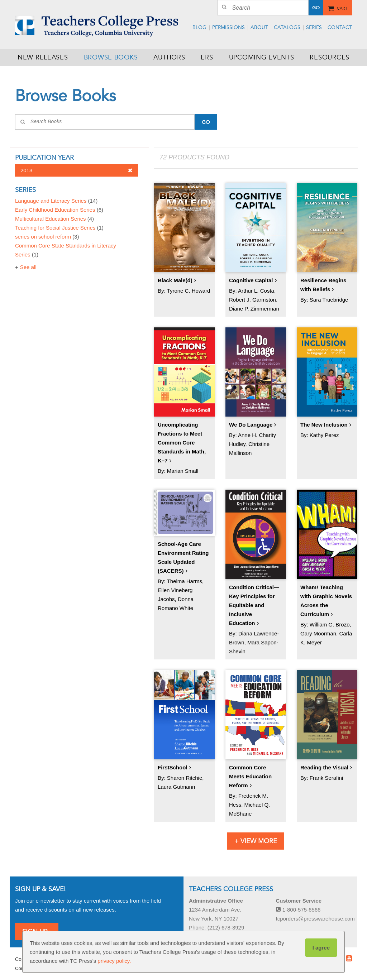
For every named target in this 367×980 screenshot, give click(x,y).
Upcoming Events (262, 57)
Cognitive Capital (251, 280)
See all (28, 267)
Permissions (228, 27)
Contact (340, 27)
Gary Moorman (318, 633)
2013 (77, 170)
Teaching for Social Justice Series (59, 228)
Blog (199, 27)
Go (316, 8)
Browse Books (111, 57)
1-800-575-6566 (298, 910)
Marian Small (183, 471)
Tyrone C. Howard (189, 291)
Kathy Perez (324, 435)
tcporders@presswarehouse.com (315, 919)
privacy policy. (114, 961)
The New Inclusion (324, 425)
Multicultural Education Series (54, 219)
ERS (207, 57)
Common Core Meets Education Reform (250, 776)
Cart (342, 7)
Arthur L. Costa (256, 291)
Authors (169, 57)
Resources (329, 57)
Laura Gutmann (176, 787)
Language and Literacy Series (56, 201)
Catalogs (287, 27)
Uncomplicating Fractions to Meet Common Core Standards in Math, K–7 (182, 443)
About (259, 27)
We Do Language (251, 425)
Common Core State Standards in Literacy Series (66, 250)
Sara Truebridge (329, 300)
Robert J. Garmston (252, 300)
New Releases (43, 57)
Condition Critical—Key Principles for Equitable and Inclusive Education (254, 605)
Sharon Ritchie (185, 778)
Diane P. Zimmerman (254, 309)
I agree (321, 948)
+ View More (256, 841)
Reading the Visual (324, 767)
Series (314, 27)
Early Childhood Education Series (59, 210)
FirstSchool (173, 767)
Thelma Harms (185, 581)
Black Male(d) (175, 280)
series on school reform (47, 237)
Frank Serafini (326, 778)
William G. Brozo (330, 624)
